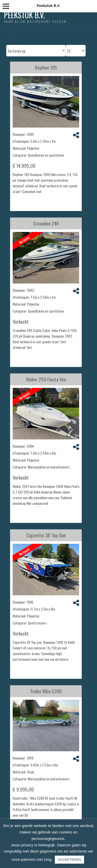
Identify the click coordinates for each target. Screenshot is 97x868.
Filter (14, 39)
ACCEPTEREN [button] (69, 860)
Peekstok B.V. (24, 15)
